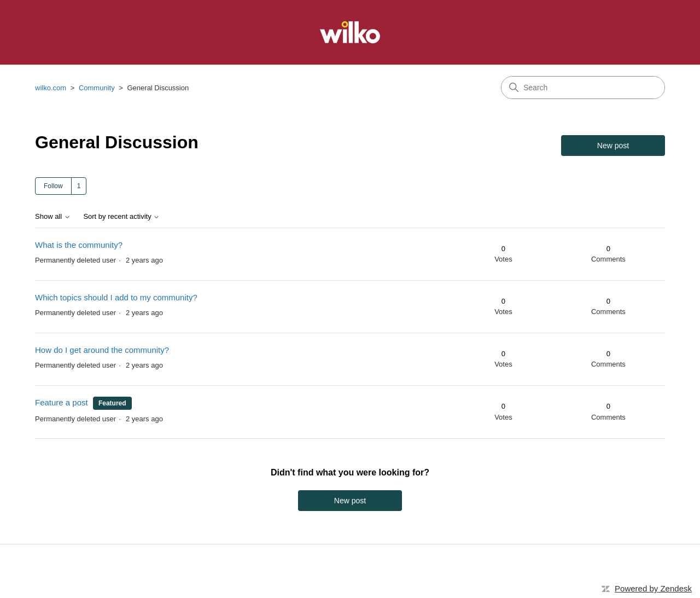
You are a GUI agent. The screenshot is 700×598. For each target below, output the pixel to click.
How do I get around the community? (102, 350)
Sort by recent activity (121, 217)
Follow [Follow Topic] (53, 186)
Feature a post (62, 402)
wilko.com (51, 88)
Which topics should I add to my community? (116, 297)
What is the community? (79, 245)
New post (613, 146)
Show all (53, 217)
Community (97, 88)
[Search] (583, 88)
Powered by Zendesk (653, 588)
